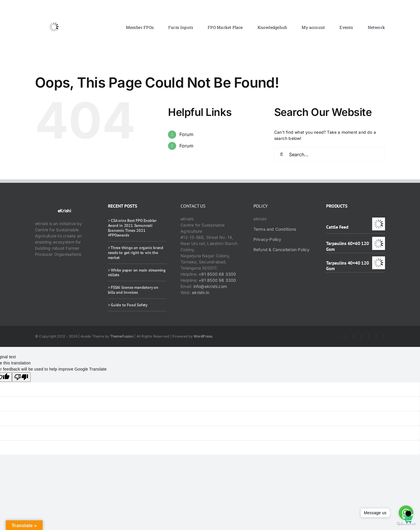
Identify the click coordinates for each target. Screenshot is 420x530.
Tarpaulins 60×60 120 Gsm (347, 246)
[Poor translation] (21, 377)
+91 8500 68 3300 (217, 274)
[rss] (369, 336)
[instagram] (354, 336)
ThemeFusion (122, 336)
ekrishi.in (201, 292)
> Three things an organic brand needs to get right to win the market (136, 253)
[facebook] (339, 336)
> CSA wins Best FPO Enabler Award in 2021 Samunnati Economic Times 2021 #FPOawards (132, 228)
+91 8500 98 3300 (217, 280)
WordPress (203, 336)
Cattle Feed (337, 227)
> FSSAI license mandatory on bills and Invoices (133, 290)
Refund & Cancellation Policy (282, 250)
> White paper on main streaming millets (137, 273)
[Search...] (330, 154)
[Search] (281, 154)
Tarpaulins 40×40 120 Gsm (347, 266)
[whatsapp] (377, 336)
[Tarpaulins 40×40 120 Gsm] (379, 259)
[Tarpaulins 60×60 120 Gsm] (379, 240)
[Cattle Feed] (379, 221)
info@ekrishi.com (210, 286)
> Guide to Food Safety (128, 305)
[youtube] (361, 336)
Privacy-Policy (267, 239)
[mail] (384, 336)
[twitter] (346, 336)
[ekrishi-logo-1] (54, 10)
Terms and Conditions (275, 229)
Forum (186, 134)
